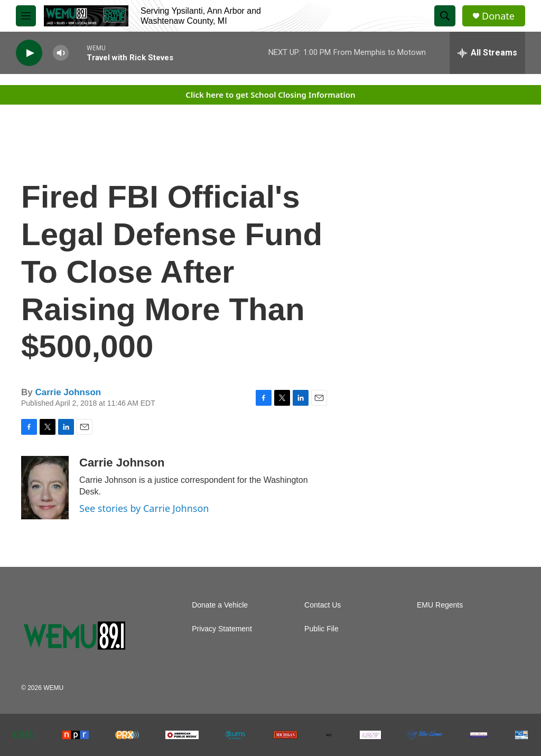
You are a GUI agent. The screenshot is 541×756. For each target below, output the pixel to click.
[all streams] (487, 53)
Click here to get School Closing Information (270, 95)
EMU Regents (440, 605)
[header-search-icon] (445, 16)
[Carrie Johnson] (45, 488)
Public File (321, 629)
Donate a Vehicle (220, 605)
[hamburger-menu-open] (26, 16)
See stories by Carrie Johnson (144, 508)
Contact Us (323, 605)
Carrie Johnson (68, 392)
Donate (498, 16)
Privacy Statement (222, 629)
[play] (29, 53)
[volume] (61, 53)
